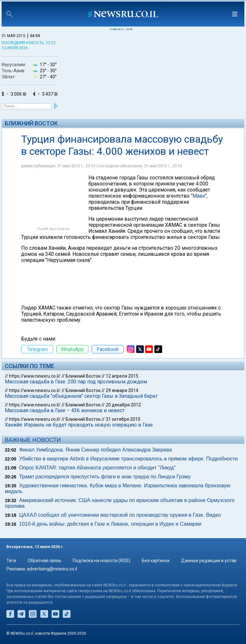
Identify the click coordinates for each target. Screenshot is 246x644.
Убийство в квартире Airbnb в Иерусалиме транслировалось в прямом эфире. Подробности (128, 459)
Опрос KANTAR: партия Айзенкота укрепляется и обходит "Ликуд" (97, 468)
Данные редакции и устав (209, 561)
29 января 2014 (122, 390)
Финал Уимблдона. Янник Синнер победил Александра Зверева (96, 450)
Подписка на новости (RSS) (102, 561)
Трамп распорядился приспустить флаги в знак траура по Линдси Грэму (105, 477)
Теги (11, 561)
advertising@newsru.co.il (52, 569)
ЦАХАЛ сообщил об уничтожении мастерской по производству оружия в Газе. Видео (120, 515)
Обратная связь (45, 561)
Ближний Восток (31, 123)
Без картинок (156, 561)
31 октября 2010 (123, 419)
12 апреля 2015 (122, 376)
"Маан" (199, 196)
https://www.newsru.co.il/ (35, 376)
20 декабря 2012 (123, 405)
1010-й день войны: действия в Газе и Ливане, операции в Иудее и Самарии (110, 524)
